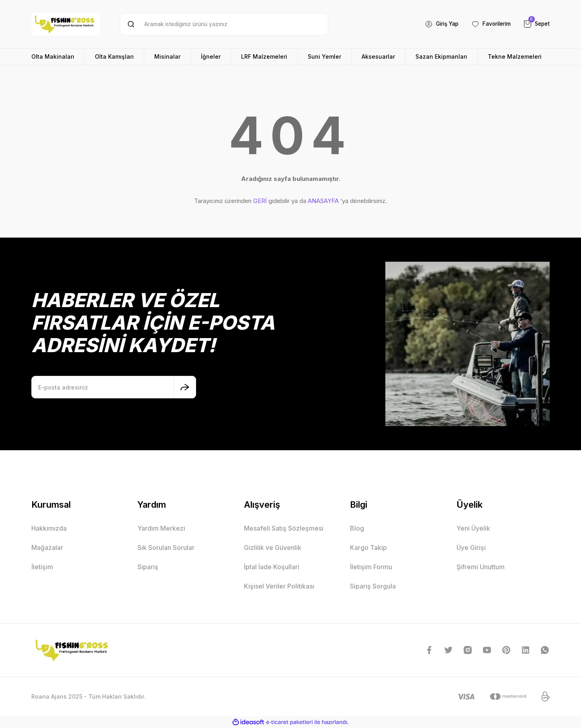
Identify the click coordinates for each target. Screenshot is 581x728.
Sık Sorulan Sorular (166, 548)
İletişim (42, 567)
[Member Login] (436, 24)
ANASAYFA (323, 201)
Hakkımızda (49, 528)
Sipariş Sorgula (373, 586)
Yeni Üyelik (473, 528)
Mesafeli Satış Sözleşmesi (284, 528)
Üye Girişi (471, 548)
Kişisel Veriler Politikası (279, 586)
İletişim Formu (371, 567)
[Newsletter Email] (114, 387)
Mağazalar (47, 548)
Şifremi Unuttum (481, 567)
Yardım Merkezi (161, 528)
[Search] (224, 24)
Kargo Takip (368, 548)
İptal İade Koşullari (272, 567)
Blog (357, 528)
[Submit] (185, 387)
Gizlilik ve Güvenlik (273, 548)
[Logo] (66, 24)
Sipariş (148, 567)
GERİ (260, 201)
